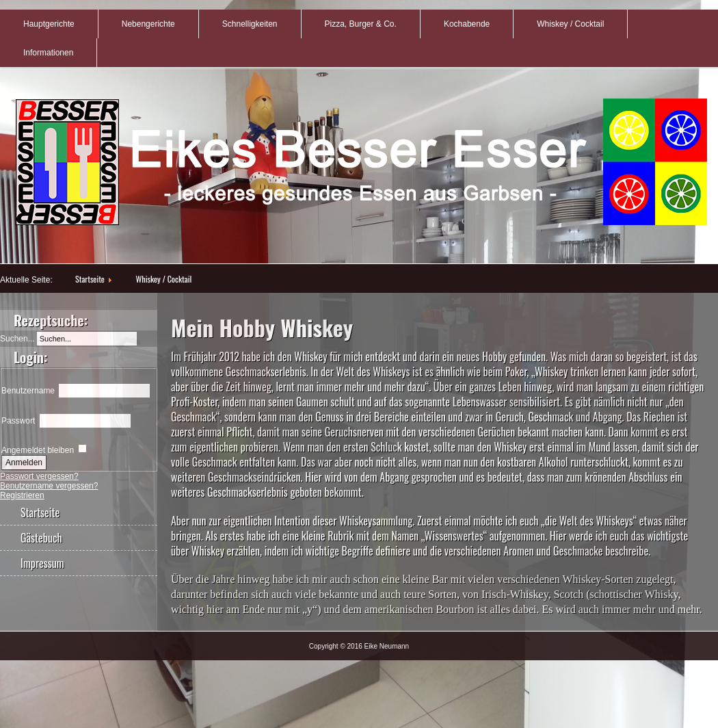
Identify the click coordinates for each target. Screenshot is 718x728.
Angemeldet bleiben (38, 450)
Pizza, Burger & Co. (361, 24)
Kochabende (467, 24)
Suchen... (17, 339)
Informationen (48, 53)
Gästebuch (41, 538)
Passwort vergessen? (39, 476)
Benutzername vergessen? (49, 486)
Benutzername (28, 391)
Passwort (18, 421)
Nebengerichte (148, 24)
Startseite (90, 279)
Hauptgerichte (49, 24)
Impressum (42, 563)
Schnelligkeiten (250, 24)
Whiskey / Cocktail (570, 24)
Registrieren (22, 495)
